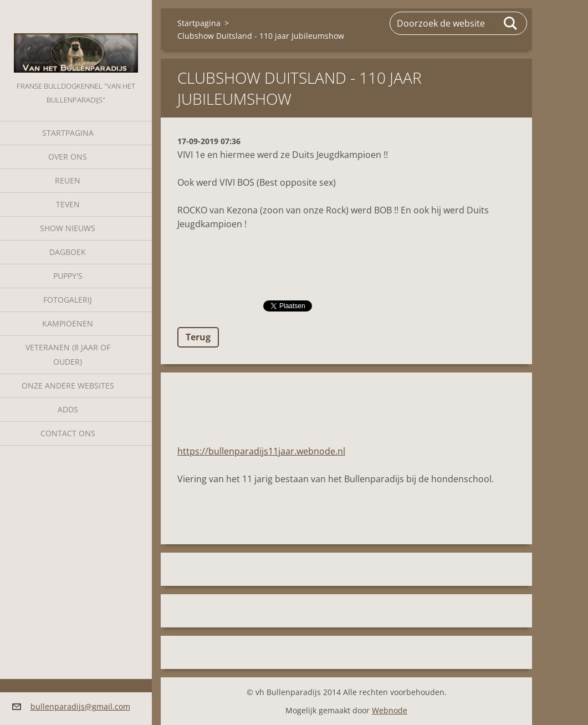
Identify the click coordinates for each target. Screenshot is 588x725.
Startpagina (68, 133)
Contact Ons (68, 433)
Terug (198, 337)
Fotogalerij (68, 300)
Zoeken (511, 23)
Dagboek (68, 252)
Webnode (390, 710)
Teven (68, 204)
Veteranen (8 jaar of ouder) (68, 354)
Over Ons (68, 157)
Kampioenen (68, 323)
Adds (68, 409)
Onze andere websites (68, 386)
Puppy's (68, 276)
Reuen (68, 180)
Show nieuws (68, 228)
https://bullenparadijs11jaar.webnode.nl (261, 451)
